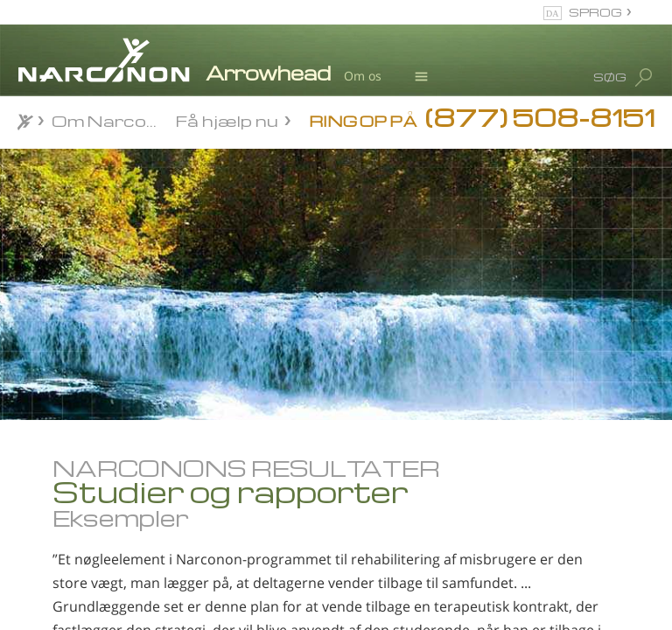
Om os (363, 76)
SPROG (595, 12)
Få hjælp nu (227, 119)
